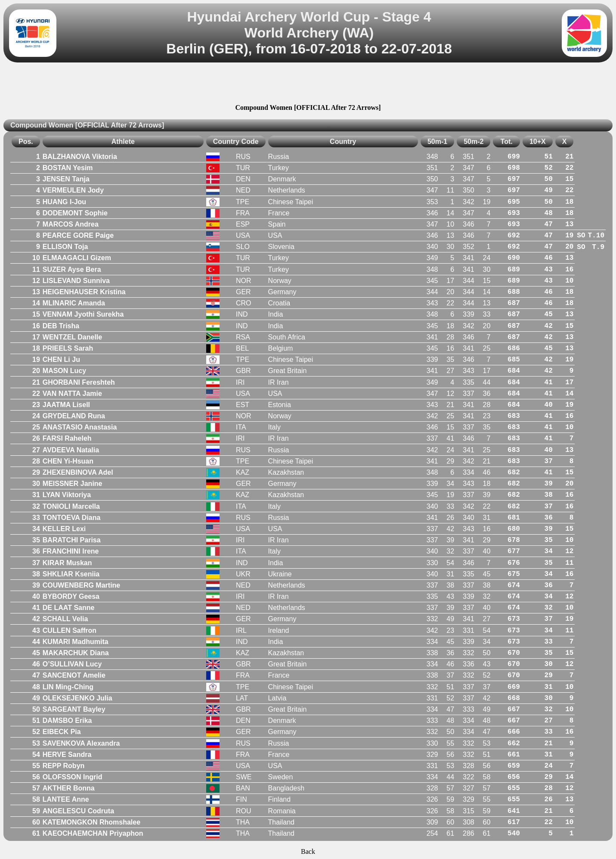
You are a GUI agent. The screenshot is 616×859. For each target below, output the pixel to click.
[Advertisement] (308, 84)
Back (308, 851)
